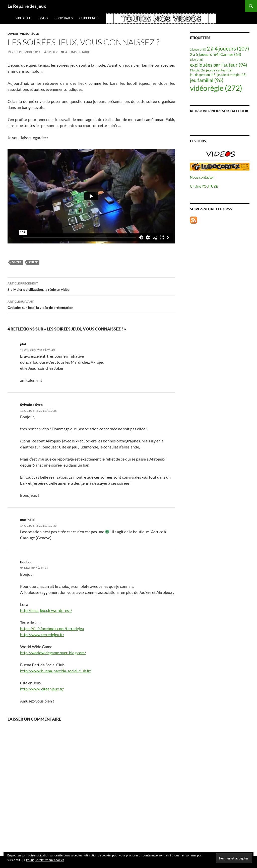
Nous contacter (202, 177)
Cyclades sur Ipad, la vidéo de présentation (91, 304)
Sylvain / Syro (31, 405)
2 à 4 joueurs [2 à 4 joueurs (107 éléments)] (228, 49)
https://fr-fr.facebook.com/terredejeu (52, 628)
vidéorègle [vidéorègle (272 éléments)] (216, 88)
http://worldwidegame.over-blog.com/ (53, 653)
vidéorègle (24, 18)
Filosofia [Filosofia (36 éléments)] (198, 70)
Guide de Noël (89, 18)
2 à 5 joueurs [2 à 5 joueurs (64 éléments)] (205, 54)
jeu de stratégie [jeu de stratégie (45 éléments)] (232, 75)
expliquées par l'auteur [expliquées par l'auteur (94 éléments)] (219, 65)
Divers (43, 18)
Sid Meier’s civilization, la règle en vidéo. (91, 286)
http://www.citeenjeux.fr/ (42, 689)
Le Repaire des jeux (27, 6)
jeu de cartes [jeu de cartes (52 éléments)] (219, 70)
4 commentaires (78, 52)
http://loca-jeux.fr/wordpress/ (46, 610)
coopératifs (64, 18)
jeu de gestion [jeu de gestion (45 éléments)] (203, 75)
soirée (33, 262)
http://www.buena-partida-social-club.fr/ (56, 671)
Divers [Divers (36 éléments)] (197, 59)
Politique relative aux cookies (45, 860)
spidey (53, 52)
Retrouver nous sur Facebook (219, 111)
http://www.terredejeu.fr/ (42, 634)
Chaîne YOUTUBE (204, 186)
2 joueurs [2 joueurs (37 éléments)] (198, 49)
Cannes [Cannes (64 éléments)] (231, 54)
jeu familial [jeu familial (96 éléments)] (207, 80)
